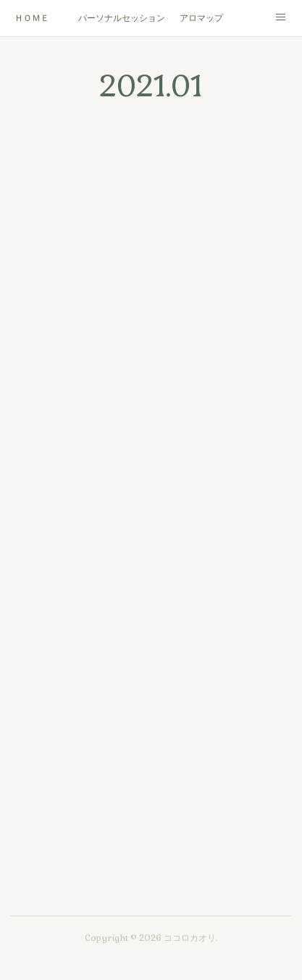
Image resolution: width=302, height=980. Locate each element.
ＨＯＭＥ (32, 18)
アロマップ (201, 18)
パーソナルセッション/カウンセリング (122, 18)
